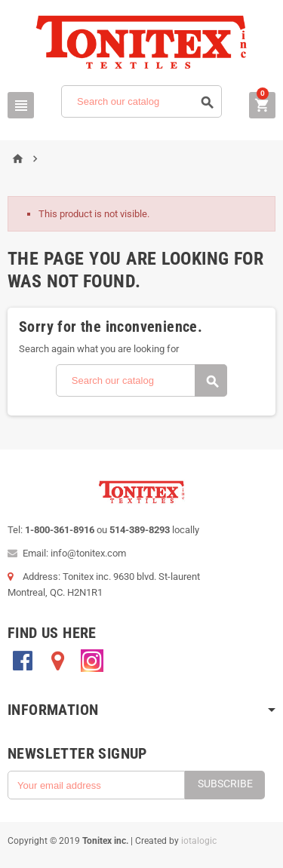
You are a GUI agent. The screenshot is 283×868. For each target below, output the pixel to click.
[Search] (141, 101)
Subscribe (225, 784)
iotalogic (199, 841)
